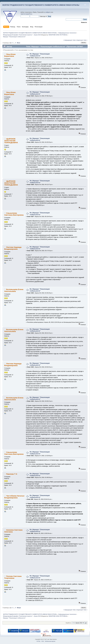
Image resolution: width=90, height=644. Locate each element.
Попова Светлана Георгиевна (13, 577)
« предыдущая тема (69, 40)
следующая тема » (82, 40)
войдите (48, 12)
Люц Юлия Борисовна (10, 55)
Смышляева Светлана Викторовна (14, 214)
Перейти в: (68, 623)
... (14, 43)
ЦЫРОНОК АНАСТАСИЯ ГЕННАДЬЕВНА (11, 141)
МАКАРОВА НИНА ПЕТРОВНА (58, 35)
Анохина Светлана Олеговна (13, 531)
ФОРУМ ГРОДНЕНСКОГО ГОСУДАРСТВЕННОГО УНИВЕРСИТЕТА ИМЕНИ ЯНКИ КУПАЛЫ (41, 5)
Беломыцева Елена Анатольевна (14, 290)
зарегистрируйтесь (26, 14)
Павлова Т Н (12, 474)
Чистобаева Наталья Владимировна (14, 497)
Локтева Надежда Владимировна (13, 248)
